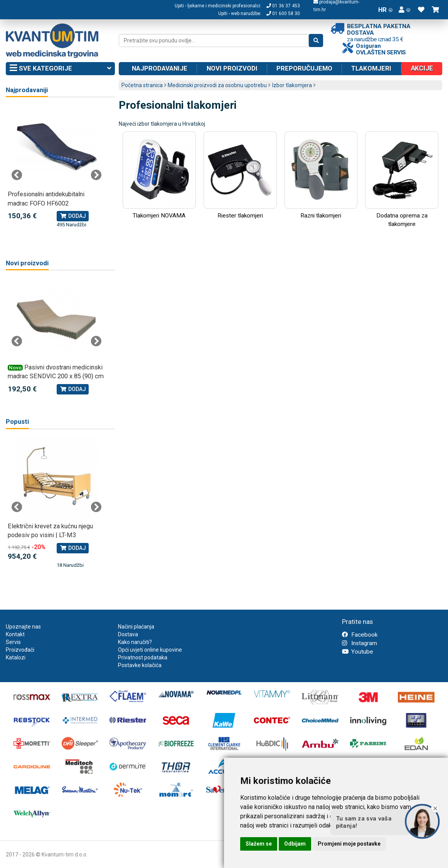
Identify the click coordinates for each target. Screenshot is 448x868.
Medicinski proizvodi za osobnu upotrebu (217, 85)
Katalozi (16, 657)
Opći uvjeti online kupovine (150, 650)
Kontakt (15, 634)
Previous (17, 175)
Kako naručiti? (135, 642)
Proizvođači (20, 650)
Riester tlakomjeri (240, 175)
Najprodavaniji (27, 90)
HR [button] (385, 10)
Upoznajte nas (23, 627)
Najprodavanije (160, 68)
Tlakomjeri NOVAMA (159, 175)
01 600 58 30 (283, 13)
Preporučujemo (304, 68)
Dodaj (73, 216)
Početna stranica (142, 85)
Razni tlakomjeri (321, 175)
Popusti (17, 422)
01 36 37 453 (283, 6)
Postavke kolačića (140, 665)
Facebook (360, 635)
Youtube (358, 652)
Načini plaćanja (136, 627)
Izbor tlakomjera (292, 85)
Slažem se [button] (259, 844)
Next (96, 175)
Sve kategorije (60, 69)
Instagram (360, 643)
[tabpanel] (56, 167)
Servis (13, 642)
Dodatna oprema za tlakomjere (402, 179)
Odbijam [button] (295, 844)
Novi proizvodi (232, 68)
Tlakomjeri (371, 68)
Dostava (128, 634)
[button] (404, 10)
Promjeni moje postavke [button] (349, 844)
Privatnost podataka (143, 657)
